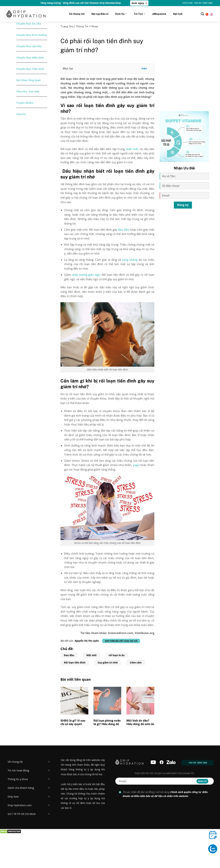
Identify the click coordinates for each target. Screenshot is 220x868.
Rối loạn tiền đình (75, 662)
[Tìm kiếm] (202, 14)
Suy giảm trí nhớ (108, 662)
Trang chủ (67, 26)
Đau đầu (69, 655)
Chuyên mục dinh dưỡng (31, 35)
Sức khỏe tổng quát (28, 80)
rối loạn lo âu (117, 655)
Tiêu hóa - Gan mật (28, 91)
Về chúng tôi (77, 14)
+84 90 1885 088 (198, 763)
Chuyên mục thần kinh (30, 69)
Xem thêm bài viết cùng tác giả (121, 641)
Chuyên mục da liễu (29, 24)
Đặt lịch (178, 14)
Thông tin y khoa (87, 26)
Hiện (144, 68)
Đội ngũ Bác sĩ (100, 14)
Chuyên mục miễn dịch (30, 58)
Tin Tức (139, 14)
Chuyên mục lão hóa (29, 46)
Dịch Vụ (121, 14)
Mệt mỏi (91, 655)
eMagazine (159, 14)
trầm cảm (136, 662)
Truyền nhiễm (25, 103)
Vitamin (21, 114)
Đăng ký (183, 205)
